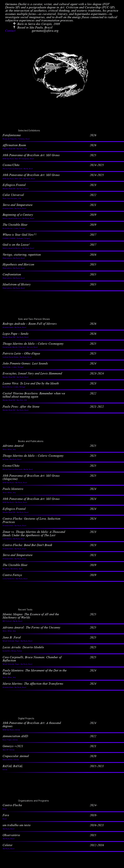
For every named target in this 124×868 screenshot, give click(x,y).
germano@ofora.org (45, 31)
